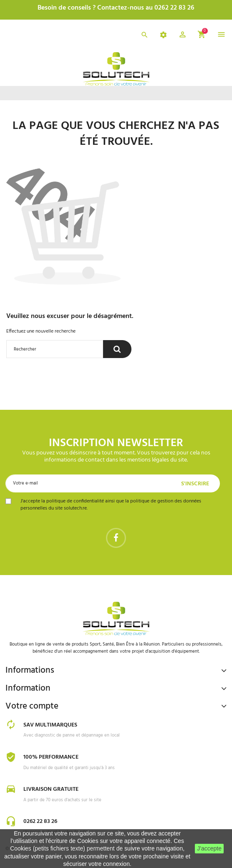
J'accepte (209, 848)
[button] (183, 36)
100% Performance (51, 757)
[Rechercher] (55, 349)
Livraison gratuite (51, 789)
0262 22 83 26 (40, 821)
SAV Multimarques (50, 725)
